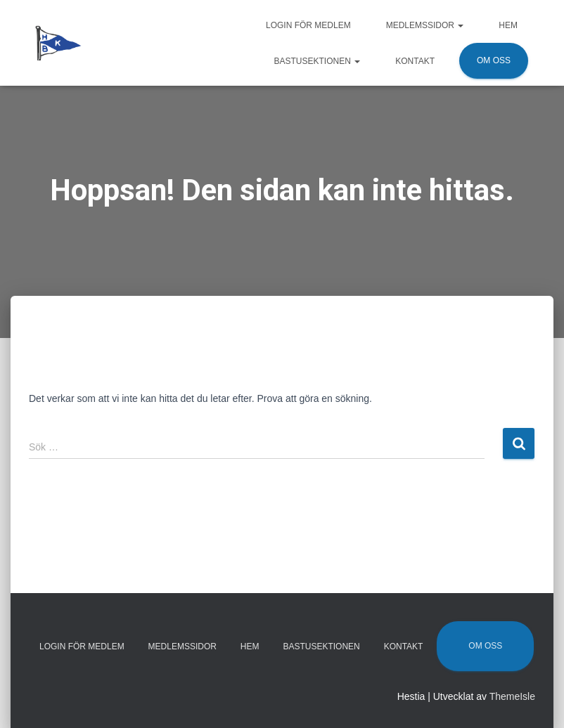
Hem (508, 25)
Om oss (494, 60)
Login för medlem (308, 25)
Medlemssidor (425, 25)
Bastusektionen (318, 61)
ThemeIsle (512, 696)
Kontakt (415, 61)
